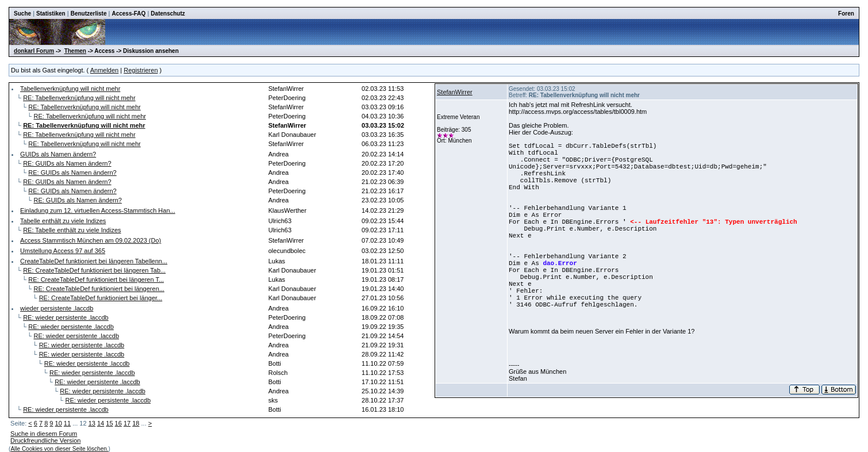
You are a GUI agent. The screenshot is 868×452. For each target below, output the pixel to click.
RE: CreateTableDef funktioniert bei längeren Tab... (94, 270)
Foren (846, 14)
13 (92, 423)
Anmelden (105, 70)
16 (118, 423)
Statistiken (51, 14)
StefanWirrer (455, 92)
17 (127, 423)
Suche (22, 14)
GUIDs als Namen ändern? (58, 154)
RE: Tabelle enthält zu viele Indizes (72, 230)
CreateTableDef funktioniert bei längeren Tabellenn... (94, 261)
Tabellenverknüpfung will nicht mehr (70, 89)
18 (136, 423)
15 (109, 423)
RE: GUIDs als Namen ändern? (67, 163)
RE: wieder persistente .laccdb (66, 317)
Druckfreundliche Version (45, 440)
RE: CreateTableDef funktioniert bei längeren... (99, 289)
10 (59, 423)
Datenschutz (168, 14)
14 (101, 423)
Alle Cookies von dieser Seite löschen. (59, 449)
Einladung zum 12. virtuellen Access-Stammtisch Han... (98, 210)
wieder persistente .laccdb (57, 308)
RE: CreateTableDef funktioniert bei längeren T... (96, 279)
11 (67, 423)
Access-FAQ (128, 14)
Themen (75, 51)
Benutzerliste (89, 14)
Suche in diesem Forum (44, 434)
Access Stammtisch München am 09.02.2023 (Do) (91, 240)
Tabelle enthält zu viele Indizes (63, 221)
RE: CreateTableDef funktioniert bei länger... (101, 298)
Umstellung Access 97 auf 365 (63, 251)
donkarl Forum (34, 51)
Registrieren (141, 70)
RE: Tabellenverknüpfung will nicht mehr (79, 98)
